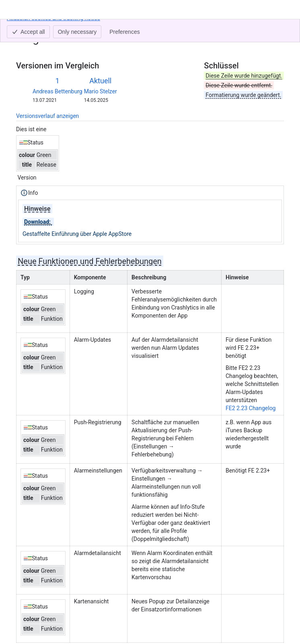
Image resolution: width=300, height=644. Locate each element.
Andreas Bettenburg (58, 91)
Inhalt (23, 27)
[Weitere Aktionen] (276, 30)
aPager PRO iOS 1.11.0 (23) (81, 27)
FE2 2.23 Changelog (251, 408)
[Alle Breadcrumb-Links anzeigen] (38, 27)
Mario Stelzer (101, 91)
